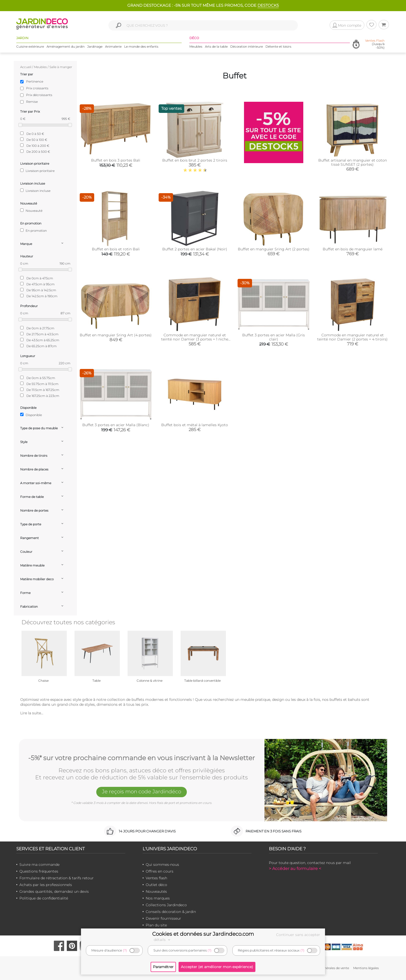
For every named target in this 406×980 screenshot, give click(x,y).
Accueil (26, 67)
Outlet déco (156, 885)
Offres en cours (160, 871)
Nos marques (158, 898)
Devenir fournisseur (163, 918)
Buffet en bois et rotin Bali (116, 249)
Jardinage (95, 46)
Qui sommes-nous (162, 865)
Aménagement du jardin (66, 46)
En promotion (34, 230)
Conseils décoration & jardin (171, 912)
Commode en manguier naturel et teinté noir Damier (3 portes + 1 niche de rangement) (195, 339)
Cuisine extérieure (30, 46)
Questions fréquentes (39, 871)
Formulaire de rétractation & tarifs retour (57, 878)
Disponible (31, 415)
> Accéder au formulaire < (295, 869)
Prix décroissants (39, 95)
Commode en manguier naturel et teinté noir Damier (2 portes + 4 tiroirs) (352, 337)
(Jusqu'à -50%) (375, 44)
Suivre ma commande (39, 865)
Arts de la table (216, 46)
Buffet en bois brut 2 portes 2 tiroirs (195, 160)
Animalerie (113, 46)
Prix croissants (37, 88)
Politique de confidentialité (44, 898)
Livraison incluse (35, 191)
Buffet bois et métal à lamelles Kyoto (195, 425)
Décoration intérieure (247, 46)
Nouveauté (31, 210)
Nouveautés (156, 891)
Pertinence (35, 81)
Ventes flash (156, 878)
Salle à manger (61, 67)
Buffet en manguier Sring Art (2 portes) (274, 249)
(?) (125, 950)
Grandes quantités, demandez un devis (54, 891)
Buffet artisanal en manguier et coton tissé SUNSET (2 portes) (353, 162)
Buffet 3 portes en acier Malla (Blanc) (116, 425)
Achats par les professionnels (46, 885)
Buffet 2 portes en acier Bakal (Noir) (195, 249)
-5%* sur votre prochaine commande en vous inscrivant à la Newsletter (142, 758)
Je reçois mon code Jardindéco (142, 792)
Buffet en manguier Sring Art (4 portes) (116, 335)
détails (163, 940)
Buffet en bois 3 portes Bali (116, 160)
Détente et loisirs (278, 46)
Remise (32, 102)
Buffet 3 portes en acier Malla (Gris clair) (274, 337)
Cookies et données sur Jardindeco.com (203, 934)
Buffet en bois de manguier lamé (353, 249)
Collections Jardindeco (166, 905)
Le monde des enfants (141, 46)
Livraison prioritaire (37, 171)
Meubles (196, 46)
